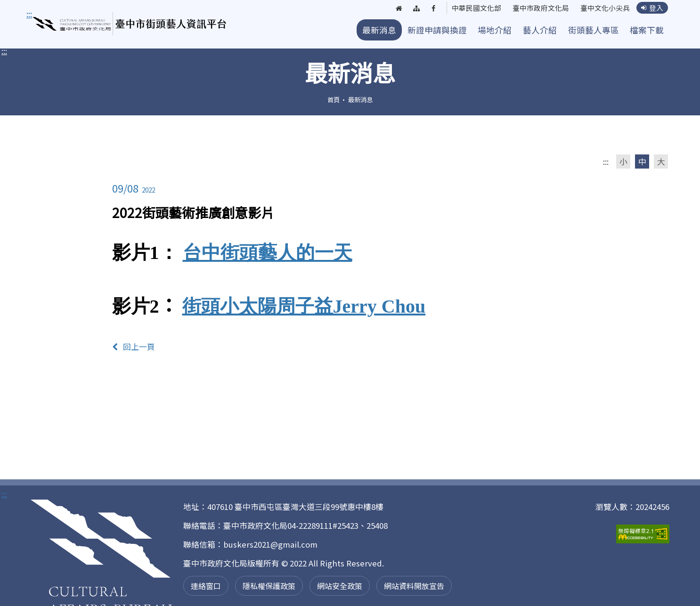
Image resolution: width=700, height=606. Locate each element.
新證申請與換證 (437, 30)
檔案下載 (647, 30)
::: (4, 51)
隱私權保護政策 (269, 586)
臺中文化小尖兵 (602, 8)
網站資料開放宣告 (414, 586)
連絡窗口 (206, 586)
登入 (652, 8)
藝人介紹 (540, 30)
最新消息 (379, 30)
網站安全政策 (340, 586)
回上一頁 (134, 347)
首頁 (334, 99)
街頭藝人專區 (594, 30)
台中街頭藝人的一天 (268, 253)
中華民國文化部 (467, 8)
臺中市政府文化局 (535, 8)
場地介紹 (495, 30)
